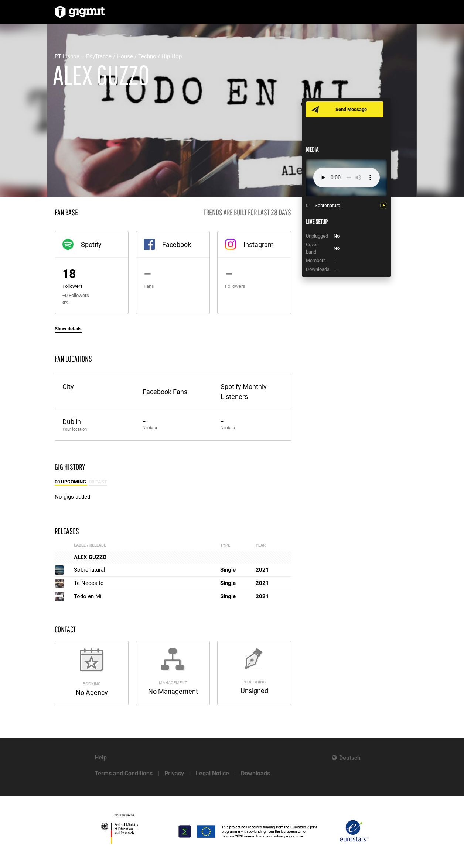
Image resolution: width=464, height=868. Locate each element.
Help (101, 757)
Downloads (255, 773)
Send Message (351, 109)
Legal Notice (212, 773)
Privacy (174, 773)
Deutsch (350, 758)
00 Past (98, 482)
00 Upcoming (71, 482)
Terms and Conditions (124, 773)
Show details (68, 329)
